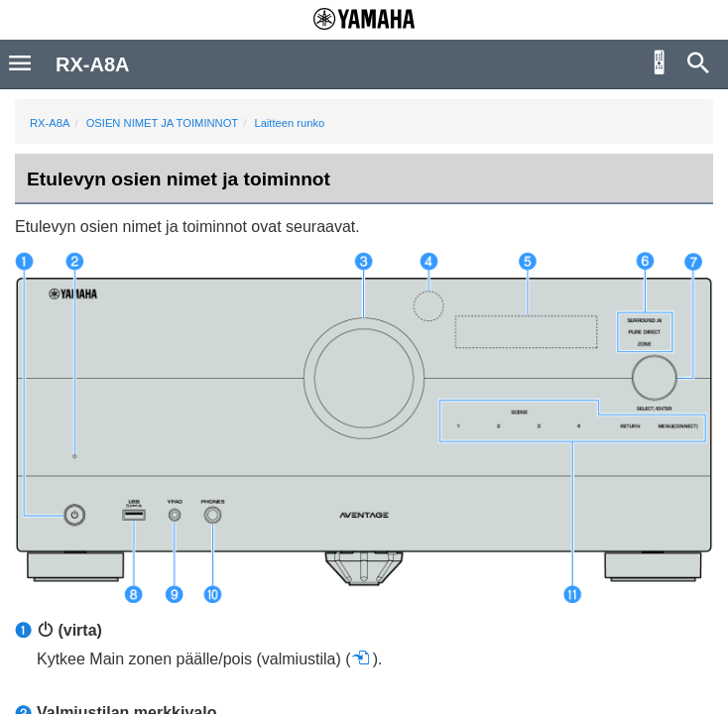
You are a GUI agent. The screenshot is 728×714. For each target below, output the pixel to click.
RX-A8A (50, 123)
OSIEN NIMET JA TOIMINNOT (163, 123)
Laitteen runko (289, 123)
